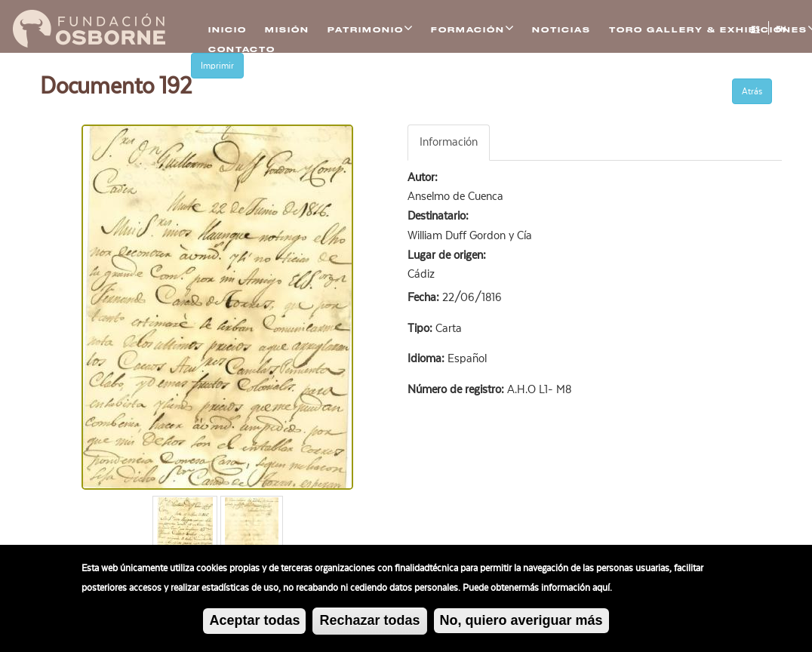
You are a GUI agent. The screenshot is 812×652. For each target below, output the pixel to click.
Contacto (242, 49)
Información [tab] (449, 142)
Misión (287, 30)
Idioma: (428, 358)
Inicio (228, 30)
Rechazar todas (369, 623)
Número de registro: (457, 389)
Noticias (561, 30)
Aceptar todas (254, 623)
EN (781, 29)
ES (755, 29)
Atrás (752, 91)
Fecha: (425, 297)
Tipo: (421, 328)
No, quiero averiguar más (521, 623)
